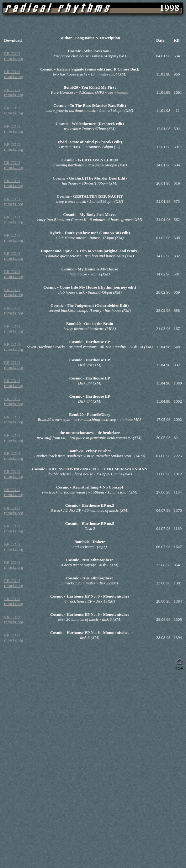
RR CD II (12, 53)
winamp (121, 92)
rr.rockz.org (13, 58)
